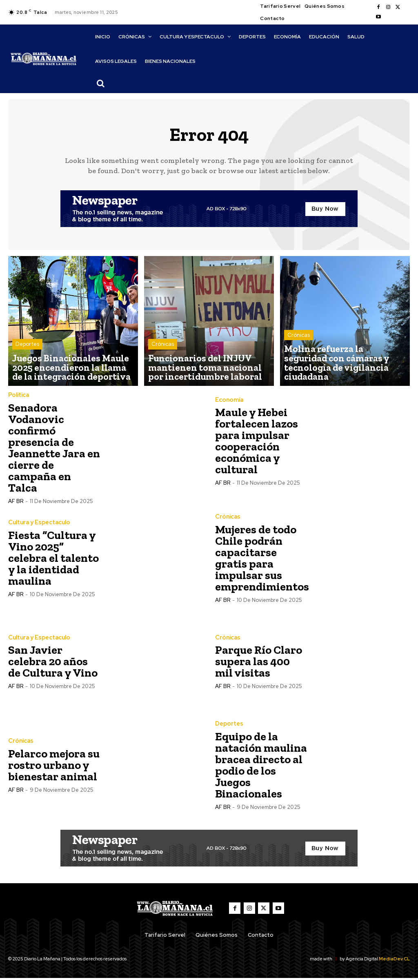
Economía (229, 402)
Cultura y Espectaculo (39, 524)
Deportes (27, 352)
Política (18, 397)
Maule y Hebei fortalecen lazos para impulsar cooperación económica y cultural (257, 443)
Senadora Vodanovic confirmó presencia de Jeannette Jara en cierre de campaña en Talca (54, 449)
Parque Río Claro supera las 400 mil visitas (259, 663)
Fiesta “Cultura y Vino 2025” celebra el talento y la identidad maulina (53, 560)
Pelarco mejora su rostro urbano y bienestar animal (54, 767)
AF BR (16, 503)
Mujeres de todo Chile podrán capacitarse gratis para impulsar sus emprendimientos (262, 560)
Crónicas (163, 352)
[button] (101, 83)
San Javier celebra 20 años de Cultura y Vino (53, 663)
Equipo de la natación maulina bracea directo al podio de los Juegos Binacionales (261, 767)
